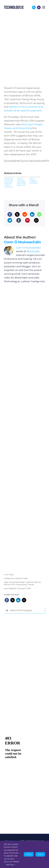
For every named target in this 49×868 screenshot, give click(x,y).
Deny (40, 854)
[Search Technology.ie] (24, 610)
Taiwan (31, 584)
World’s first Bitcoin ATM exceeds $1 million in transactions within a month (9, 183)
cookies (15, 844)
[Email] (36, 220)
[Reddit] (25, 214)
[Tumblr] (19, 220)
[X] (17, 214)
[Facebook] (10, 214)
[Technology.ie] (14, 7)
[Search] (7, 610)
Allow (29, 854)
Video (25, 578)
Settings (11, 865)
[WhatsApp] (39, 214)
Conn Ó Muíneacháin (22, 242)
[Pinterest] (27, 220)
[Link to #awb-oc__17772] (34, 7)
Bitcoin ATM (10, 584)
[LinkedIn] (32, 214)
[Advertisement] (24, 655)
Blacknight (33, 251)
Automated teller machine (21, 582)
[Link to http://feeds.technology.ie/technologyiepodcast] (39, 7)
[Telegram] (10, 220)
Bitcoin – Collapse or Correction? (34, 181)
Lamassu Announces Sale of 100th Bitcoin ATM (21, 182)
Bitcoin (38, 582)
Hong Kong (21, 584)
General (18, 578)
